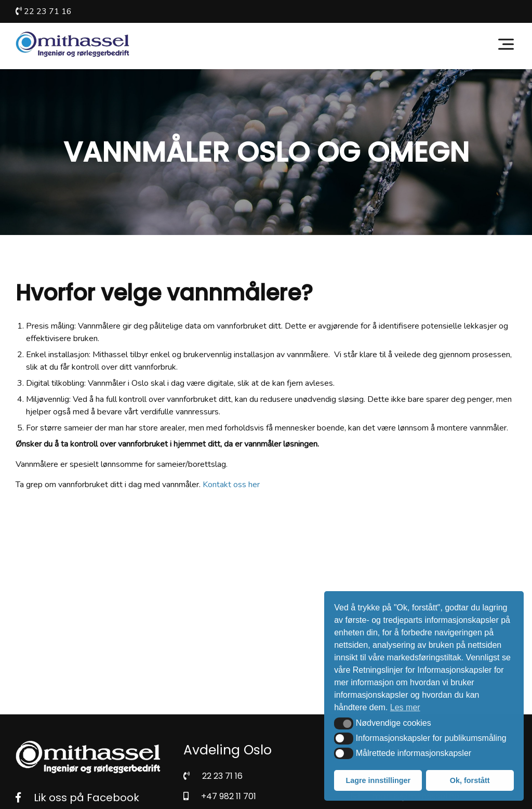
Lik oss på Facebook (77, 798)
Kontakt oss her (231, 485)
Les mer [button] (405, 707)
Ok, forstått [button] (470, 780)
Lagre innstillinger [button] (378, 780)
